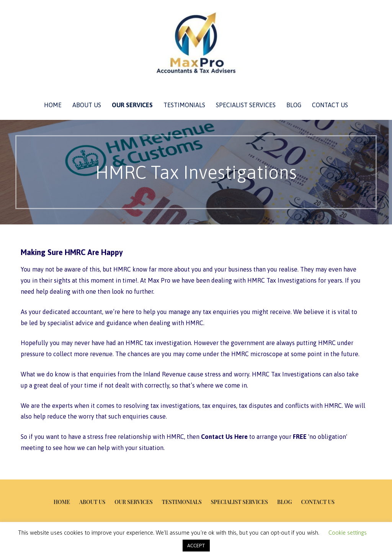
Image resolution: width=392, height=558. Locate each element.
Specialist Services (246, 105)
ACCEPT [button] (196, 546)
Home (53, 105)
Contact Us (330, 105)
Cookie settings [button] (348, 533)
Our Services (132, 105)
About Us (87, 105)
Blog (294, 105)
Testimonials (184, 105)
